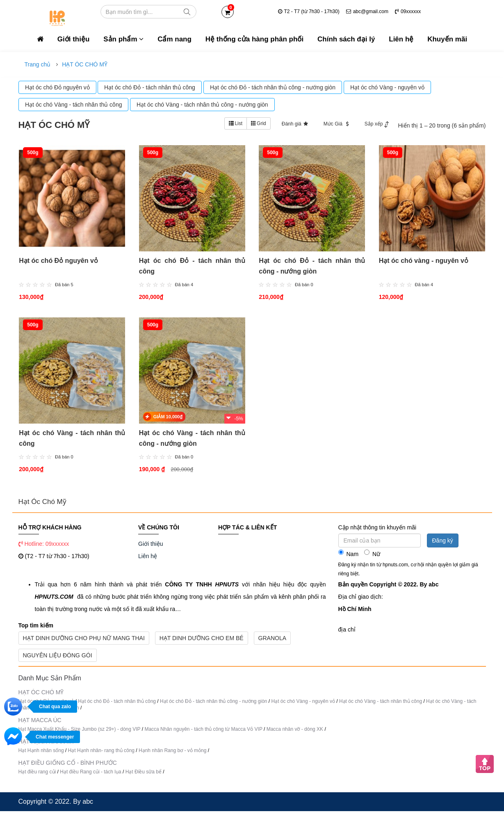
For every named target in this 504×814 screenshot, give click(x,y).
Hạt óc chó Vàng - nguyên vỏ (303, 704)
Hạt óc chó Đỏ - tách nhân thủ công (117, 704)
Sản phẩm (123, 39)
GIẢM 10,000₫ (167, 420)
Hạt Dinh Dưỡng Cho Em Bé (202, 641)
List (236, 123)
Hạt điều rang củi (38, 775)
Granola (272, 641)
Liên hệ (401, 39)
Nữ (372, 556)
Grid (259, 123)
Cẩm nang (174, 39)
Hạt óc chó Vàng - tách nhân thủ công (381, 704)
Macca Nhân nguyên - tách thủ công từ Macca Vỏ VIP (203, 732)
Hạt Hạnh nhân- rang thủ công (101, 753)
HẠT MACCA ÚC (40, 723)
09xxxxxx (408, 11)
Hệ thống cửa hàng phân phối (254, 39)
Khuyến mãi (447, 39)
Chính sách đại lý (346, 39)
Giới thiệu (74, 39)
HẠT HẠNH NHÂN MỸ (47, 744)
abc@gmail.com (367, 11)
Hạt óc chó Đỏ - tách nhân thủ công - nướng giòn (214, 704)
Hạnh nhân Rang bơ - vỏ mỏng (172, 753)
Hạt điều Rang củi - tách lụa (91, 775)
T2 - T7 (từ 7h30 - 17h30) (309, 11)
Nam (349, 556)
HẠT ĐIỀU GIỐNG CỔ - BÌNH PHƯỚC (68, 766)
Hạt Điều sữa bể (144, 775)
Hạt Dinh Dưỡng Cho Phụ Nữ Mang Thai (84, 641)
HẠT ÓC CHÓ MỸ (85, 64)
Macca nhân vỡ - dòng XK (295, 732)
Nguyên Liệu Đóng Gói (58, 658)
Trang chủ (38, 64)
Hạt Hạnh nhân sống (41, 753)
